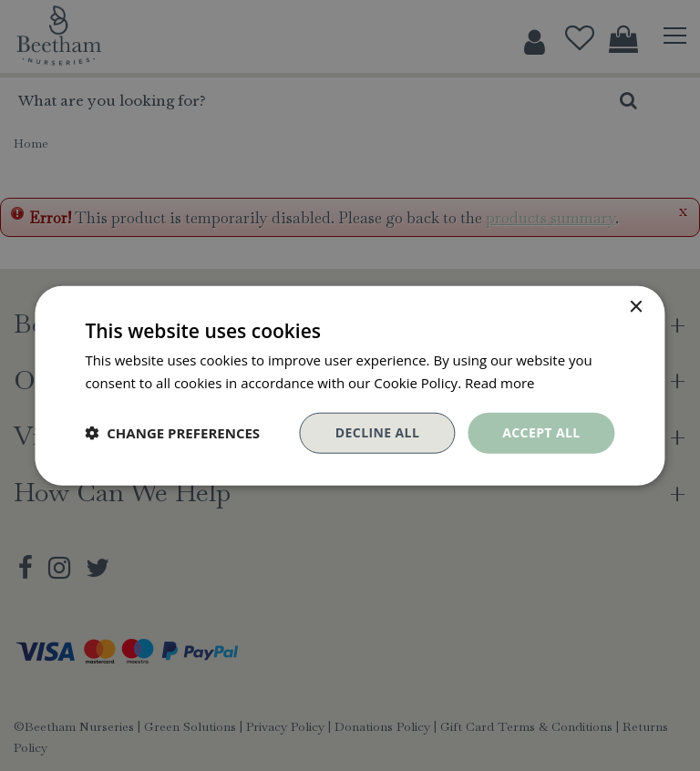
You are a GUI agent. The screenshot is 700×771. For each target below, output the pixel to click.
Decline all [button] (377, 432)
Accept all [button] (541, 432)
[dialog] (350, 385)
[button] (172, 433)
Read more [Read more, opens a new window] (500, 383)
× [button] (636, 308)
